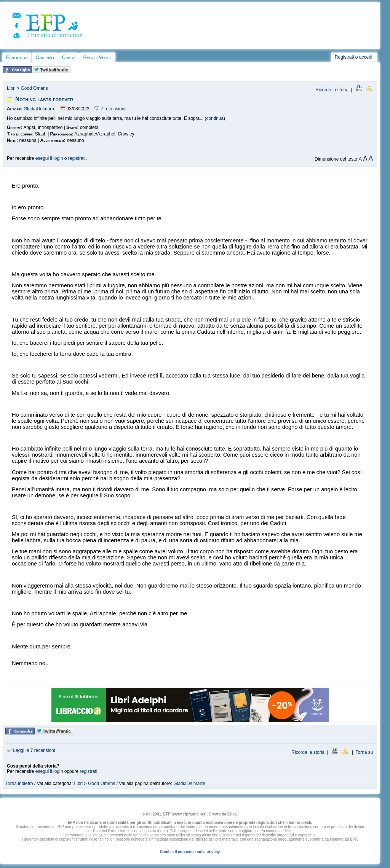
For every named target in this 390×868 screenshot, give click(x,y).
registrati (77, 158)
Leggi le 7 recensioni (31, 750)
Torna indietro (19, 784)
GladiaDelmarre (40, 109)
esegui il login (49, 158)
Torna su (364, 752)
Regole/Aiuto (97, 57)
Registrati (344, 57)
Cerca (69, 57)
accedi (366, 57)
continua (215, 118)
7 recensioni (110, 109)
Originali (45, 57)
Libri (11, 88)
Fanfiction (17, 57)
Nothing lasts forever (44, 99)
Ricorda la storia (332, 90)
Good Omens (34, 88)
